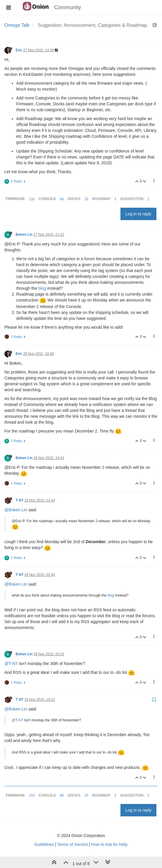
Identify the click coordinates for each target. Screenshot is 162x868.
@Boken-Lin (16, 510)
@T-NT (11, 664)
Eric (19, 50)
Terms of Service (72, 844)
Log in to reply (138, 214)
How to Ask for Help (109, 844)
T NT (19, 500)
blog (42, 288)
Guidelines (44, 844)
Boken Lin (24, 235)
